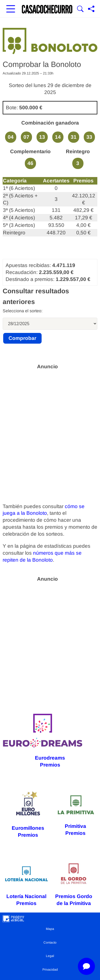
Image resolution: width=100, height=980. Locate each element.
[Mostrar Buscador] (80, 9)
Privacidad (50, 970)
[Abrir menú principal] (11, 9)
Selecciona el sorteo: (23, 311)
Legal (50, 956)
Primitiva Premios (75, 815)
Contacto (50, 943)
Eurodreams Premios (43, 741)
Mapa (50, 929)
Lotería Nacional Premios (26, 884)
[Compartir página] (91, 9)
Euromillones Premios (28, 815)
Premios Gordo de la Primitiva (74, 884)
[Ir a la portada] (47, 9)
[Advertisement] (50, 423)
